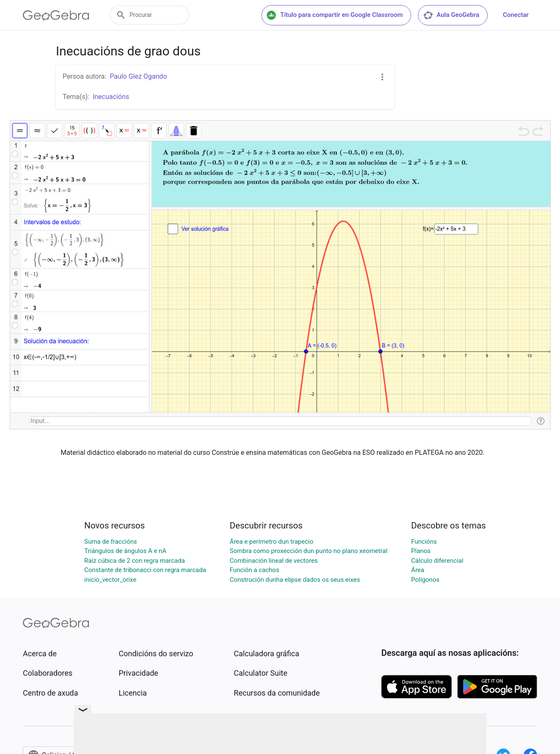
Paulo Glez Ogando (138, 76)
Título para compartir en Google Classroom (335, 15)
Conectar (516, 15)
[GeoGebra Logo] (56, 15)
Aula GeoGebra (451, 15)
